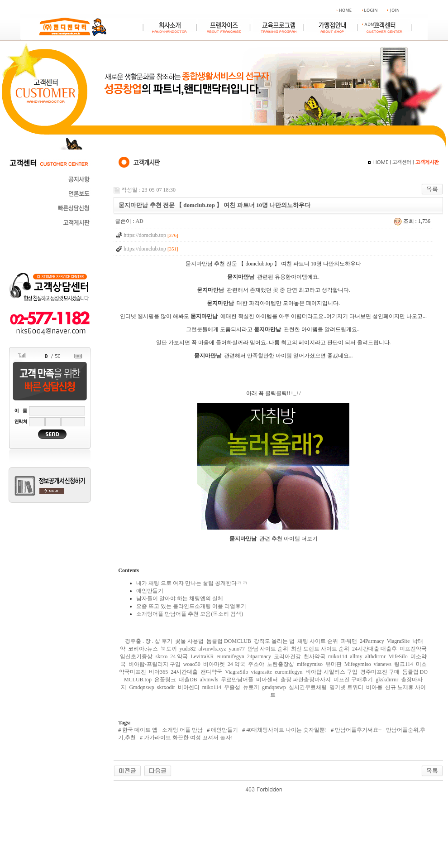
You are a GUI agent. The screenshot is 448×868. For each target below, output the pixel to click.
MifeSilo (398, 656)
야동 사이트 (297, 789)
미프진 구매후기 (353, 680)
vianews (383, 664)
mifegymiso (310, 664)
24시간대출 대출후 (374, 649)
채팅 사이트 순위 (318, 641)
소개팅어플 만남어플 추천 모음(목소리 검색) (190, 614)
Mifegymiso (358, 664)
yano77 (237, 649)
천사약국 (315, 656)
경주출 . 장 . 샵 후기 (149, 641)
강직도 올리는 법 (274, 641)
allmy (356, 656)
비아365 (158, 672)
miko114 (338, 656)
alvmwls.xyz (212, 649)
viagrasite (262, 672)
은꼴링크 (165, 680)
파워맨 (349, 641)
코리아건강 (287, 656)
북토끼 (169, 649)
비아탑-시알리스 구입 (331, 672)
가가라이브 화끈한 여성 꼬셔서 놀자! (188, 738)
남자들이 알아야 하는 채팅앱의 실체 (180, 598)
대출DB (188, 680)
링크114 (404, 664)
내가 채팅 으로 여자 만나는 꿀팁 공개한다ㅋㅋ (192, 583)
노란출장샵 (281, 664)
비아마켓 (214, 664)
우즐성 (232, 687)
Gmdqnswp (141, 687)
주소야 (256, 664)
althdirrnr (375, 656)
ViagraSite (398, 641)
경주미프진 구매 (380, 672)
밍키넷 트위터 (346, 687)
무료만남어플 (237, 680)
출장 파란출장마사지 (306, 680)
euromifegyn (230, 656)
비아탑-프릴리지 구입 (155, 664)
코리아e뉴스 (143, 649)
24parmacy (259, 656)
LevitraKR (202, 656)
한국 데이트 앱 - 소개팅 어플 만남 (162, 730)
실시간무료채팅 (308, 687)
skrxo (161, 656)
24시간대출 (184, 672)
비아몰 (374, 687)
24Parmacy (372, 641)
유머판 (334, 664)
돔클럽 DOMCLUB (229, 641)
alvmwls (209, 680)
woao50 (192, 664)
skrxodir (166, 687)
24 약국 (179, 656)
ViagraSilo (236, 672)
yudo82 (188, 649)
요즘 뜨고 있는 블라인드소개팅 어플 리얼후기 (191, 606)
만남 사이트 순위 (268, 649)
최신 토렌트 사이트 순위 (320, 649)
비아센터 (267, 680)
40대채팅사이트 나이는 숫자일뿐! (286, 730)
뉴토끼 (251, 687)
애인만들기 (150, 591)
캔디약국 (211, 672)
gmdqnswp (274, 687)
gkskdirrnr (387, 680)
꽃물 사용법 (189, 641)
